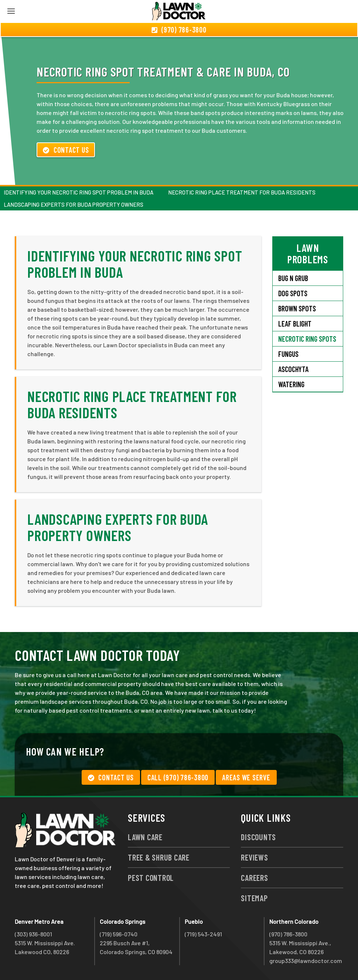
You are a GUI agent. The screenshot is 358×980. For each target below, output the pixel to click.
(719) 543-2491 (203, 934)
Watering (291, 384)
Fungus (288, 354)
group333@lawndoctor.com (306, 961)
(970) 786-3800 (288, 934)
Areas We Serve (246, 777)
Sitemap (254, 898)
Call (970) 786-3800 (178, 777)
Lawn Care (145, 837)
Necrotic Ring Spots (307, 339)
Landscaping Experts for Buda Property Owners (74, 205)
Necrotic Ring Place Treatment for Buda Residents (242, 192)
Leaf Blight (295, 324)
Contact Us (66, 150)
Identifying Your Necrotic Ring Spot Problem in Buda (79, 192)
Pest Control (151, 878)
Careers (254, 878)
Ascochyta (293, 369)
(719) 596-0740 (119, 934)
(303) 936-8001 (33, 934)
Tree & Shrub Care (159, 857)
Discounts (258, 837)
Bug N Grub (293, 278)
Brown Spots (297, 308)
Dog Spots (293, 293)
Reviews (254, 857)
